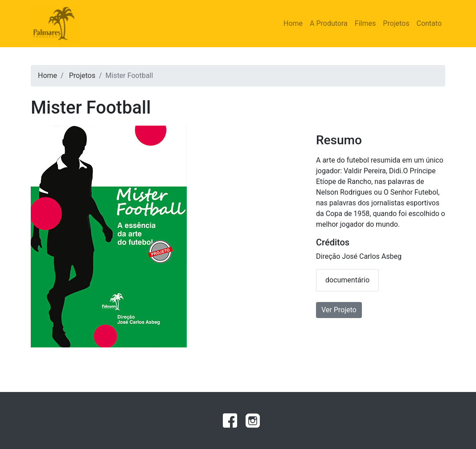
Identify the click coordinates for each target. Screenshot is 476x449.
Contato (429, 23)
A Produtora (329, 23)
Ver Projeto (339, 310)
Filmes (365, 23)
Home (293, 23)
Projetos (396, 23)
